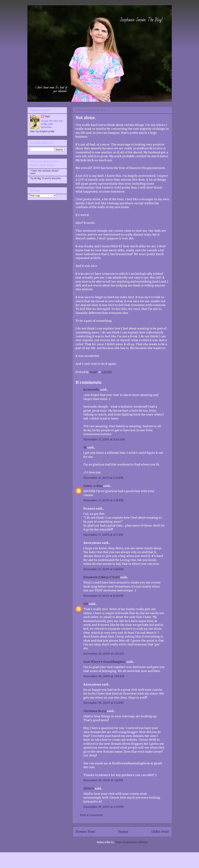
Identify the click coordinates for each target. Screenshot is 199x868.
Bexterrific (91, 390)
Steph (47, 117)
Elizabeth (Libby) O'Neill (102, 577)
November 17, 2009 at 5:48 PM (103, 569)
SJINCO (89, 788)
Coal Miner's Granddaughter (105, 662)
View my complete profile (42, 132)
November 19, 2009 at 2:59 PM (104, 807)
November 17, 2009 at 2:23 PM (103, 478)
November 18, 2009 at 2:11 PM (103, 780)
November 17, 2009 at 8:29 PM (104, 596)
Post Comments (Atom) (131, 842)
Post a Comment (91, 815)
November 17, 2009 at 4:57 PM (103, 535)
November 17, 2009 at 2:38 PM (103, 500)
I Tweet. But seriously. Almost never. (44, 172)
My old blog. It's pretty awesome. (46, 179)
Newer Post (85, 832)
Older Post (160, 832)
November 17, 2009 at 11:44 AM (104, 439)
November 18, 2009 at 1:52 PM (103, 703)
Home (123, 832)
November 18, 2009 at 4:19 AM (104, 654)
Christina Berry (95, 711)
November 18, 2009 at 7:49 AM (104, 676)
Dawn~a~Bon (93, 486)
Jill (86, 604)
